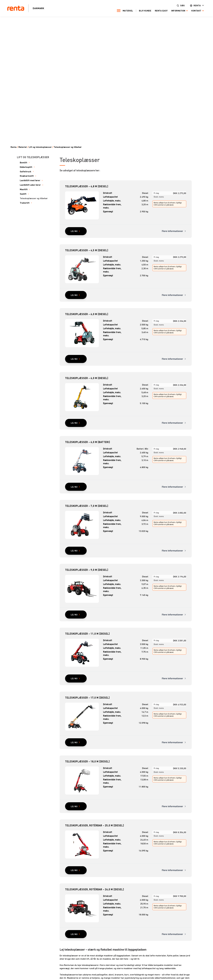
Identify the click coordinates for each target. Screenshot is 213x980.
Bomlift (24, 163)
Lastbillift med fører (30, 180)
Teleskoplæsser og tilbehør (68, 147)
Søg (182, 6)
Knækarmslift (27, 176)
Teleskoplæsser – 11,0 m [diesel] (87, 634)
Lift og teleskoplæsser (40, 147)
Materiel (127, 11)
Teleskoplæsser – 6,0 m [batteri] (88, 442)
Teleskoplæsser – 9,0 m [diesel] (87, 570)
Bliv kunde (145, 11)
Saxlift (23, 194)
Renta (197, 6)
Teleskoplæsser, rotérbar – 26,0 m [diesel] (95, 889)
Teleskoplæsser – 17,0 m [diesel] (87, 698)
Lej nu (74, 231)
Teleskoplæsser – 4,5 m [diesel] (87, 250)
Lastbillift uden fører (30, 185)
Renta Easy (161, 11)
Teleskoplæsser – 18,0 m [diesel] (87, 761)
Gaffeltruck (26, 172)
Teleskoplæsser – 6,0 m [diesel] (87, 314)
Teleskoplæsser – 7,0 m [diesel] (87, 506)
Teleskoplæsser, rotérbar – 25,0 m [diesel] (95, 825)
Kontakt (196, 11)
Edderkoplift (26, 167)
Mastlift (24, 189)
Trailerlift (25, 203)
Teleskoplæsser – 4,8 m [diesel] (87, 186)
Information (178, 11)
